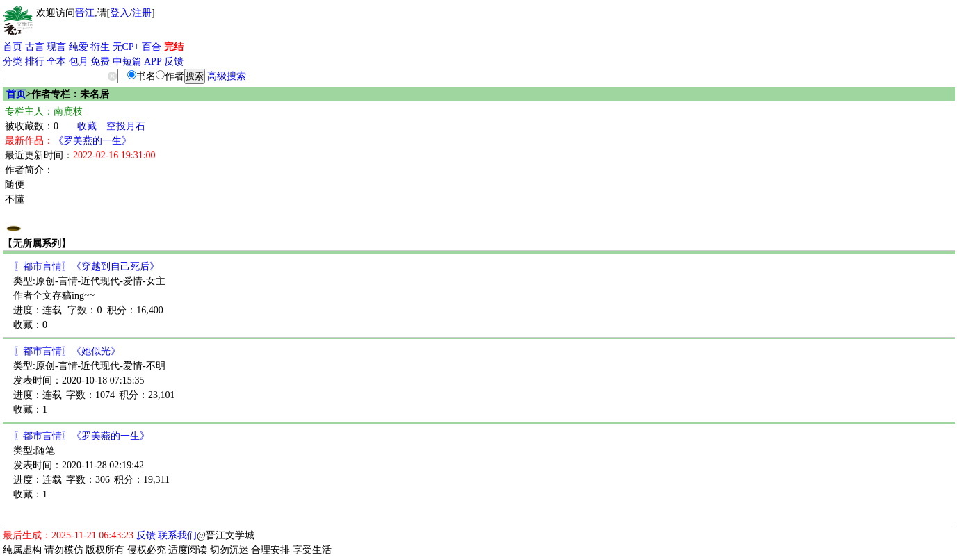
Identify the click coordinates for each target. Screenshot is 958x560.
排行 (35, 61)
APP (153, 61)
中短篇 (127, 61)
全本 (56, 61)
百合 (152, 47)
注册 (142, 13)
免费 (100, 61)
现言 (56, 47)
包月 (79, 61)
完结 (174, 47)
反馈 (174, 61)
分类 (13, 61)
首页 (13, 47)
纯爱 (79, 47)
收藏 (87, 126)
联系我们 (177, 535)
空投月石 (126, 126)
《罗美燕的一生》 (92, 141)
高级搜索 (227, 76)
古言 (35, 47)
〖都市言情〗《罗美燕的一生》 (81, 436)
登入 (120, 13)
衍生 (100, 47)
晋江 (85, 13)
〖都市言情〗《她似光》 (67, 351)
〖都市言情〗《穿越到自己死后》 (86, 266)
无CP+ (126, 47)
